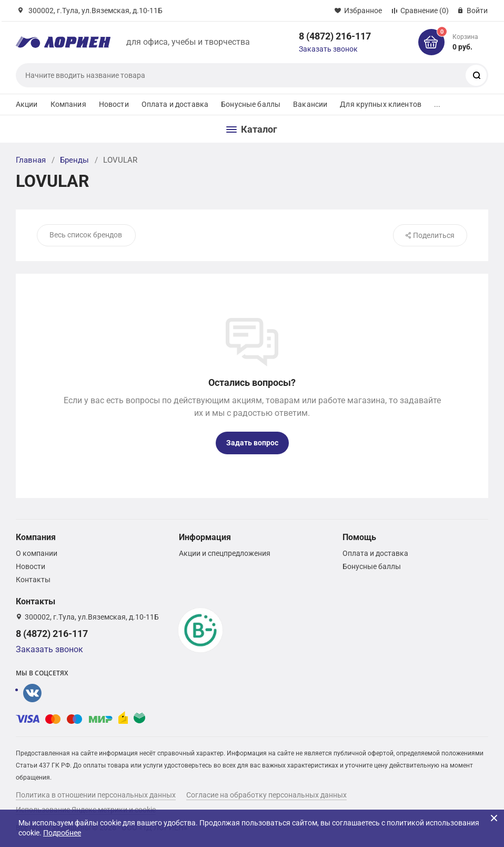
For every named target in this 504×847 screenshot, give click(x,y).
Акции (27, 104)
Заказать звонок (328, 49)
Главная (31, 160)
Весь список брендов (86, 235)
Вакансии (310, 104)
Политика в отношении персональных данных (96, 795)
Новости (114, 104)
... (437, 104)
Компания (68, 104)
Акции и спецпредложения (225, 553)
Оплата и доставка (175, 104)
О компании (37, 553)
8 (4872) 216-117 (335, 36)
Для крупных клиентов (381, 104)
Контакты (33, 580)
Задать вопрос (252, 443)
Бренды (74, 160)
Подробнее (62, 833)
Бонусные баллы (251, 104)
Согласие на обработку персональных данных (266, 795)
